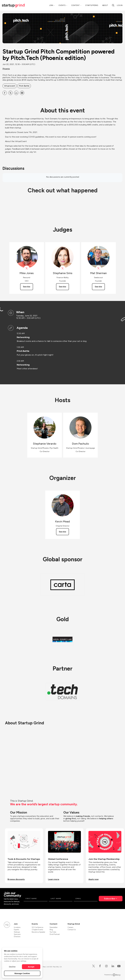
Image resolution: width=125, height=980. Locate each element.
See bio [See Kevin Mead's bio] (62, 532)
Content (75, 5)
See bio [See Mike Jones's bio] (27, 287)
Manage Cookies (22, 973)
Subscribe (110, 899)
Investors (17, 927)
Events (62, 5)
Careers (70, 927)
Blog (51, 930)
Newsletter (54, 927)
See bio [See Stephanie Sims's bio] (62, 287)
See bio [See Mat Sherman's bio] (98, 287)
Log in (120, 5)
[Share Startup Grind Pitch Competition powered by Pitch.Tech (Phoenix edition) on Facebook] (5, 93)
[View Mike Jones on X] (27, 268)
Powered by (112, 975)
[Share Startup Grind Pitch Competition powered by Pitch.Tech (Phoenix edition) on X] (10, 93)
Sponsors (17, 934)
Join (51, 5)
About (105, 5)
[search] (113, 5)
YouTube (53, 932)
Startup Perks (92, 5)
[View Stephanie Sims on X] (63, 268)
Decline (12, 967)
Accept (31, 967)
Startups (17, 932)
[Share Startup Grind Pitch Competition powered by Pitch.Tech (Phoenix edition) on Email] (22, 93)
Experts (16, 930)
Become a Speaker (38, 932)
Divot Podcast (55, 934)
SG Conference (37, 927)
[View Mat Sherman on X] (98, 268)
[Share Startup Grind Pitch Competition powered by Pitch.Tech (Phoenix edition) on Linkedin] (16, 93)
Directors (17, 937)
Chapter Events (37, 930)
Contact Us (72, 930)
